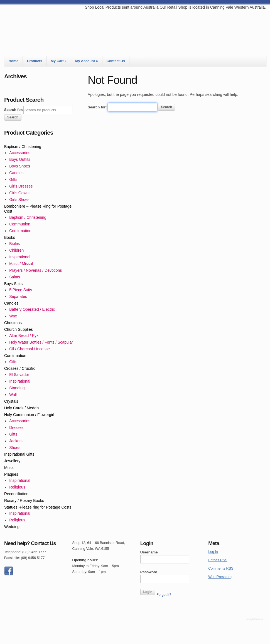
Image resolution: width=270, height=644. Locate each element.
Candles (16, 173)
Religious (17, 487)
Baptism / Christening (23, 147)
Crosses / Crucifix (19, 368)
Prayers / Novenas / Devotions (35, 270)
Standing (17, 388)
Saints (15, 277)
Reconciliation (16, 494)
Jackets (16, 441)
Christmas (13, 323)
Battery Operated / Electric (32, 309)
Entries (218, 560)
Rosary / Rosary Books (24, 500)
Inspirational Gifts (19, 454)
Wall (13, 395)
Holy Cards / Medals (22, 408)
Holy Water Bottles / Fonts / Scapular (41, 342)
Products (35, 61)
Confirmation (20, 231)
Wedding (12, 527)
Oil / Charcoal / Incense (30, 349)
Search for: (97, 107)
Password (149, 572)
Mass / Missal (21, 264)
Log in (213, 552)
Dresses (16, 427)
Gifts (13, 179)
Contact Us (116, 61)
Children (16, 250)
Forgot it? (164, 595)
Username (149, 552)
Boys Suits (13, 284)
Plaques (11, 474)
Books (10, 237)
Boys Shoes (20, 166)
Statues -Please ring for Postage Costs (38, 507)
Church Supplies (19, 329)
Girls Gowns (20, 193)
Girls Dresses (21, 186)
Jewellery (12, 461)
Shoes (15, 448)
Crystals (11, 401)
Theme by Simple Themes (255, 619)
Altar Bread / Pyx (24, 336)
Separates (18, 297)
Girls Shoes (19, 200)
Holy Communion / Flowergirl (29, 415)
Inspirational (20, 257)
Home (13, 61)
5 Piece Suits (21, 290)
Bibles (14, 244)
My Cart (59, 61)
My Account (86, 61)
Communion (20, 224)
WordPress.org (220, 577)
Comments (221, 568)
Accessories (20, 153)
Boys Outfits (20, 159)
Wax (13, 316)
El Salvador (19, 375)
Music (9, 468)
